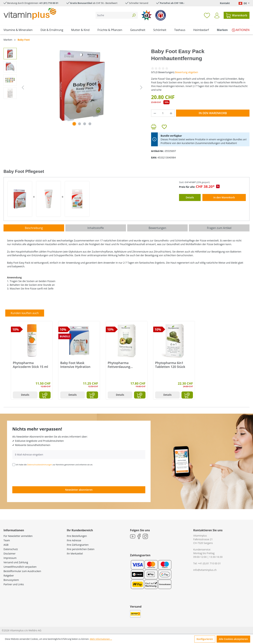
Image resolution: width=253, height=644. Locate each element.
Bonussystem (11, 580)
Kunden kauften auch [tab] (25, 313)
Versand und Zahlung (16, 562)
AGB (6, 545)
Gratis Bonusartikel (81, 3)
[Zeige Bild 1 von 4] (74, 124)
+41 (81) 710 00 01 (49, 3)
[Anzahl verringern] (155, 113)
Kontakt (225, 3)
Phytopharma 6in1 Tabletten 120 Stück (170, 365)
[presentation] (39, 476)
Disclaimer (9, 554)
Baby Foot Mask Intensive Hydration (75, 365)
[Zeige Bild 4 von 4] (90, 124)
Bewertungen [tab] (157, 228)
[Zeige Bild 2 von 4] (79, 124)
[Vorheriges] (23, 87)
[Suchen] (134, 15)
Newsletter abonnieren (79, 490)
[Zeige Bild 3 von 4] (85, 124)
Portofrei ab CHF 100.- (172, 3)
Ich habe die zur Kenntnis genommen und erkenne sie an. (54, 465)
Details (25, 395)
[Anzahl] (163, 113)
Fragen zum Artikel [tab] (219, 228)
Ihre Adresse (74, 540)
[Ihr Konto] (217, 15)
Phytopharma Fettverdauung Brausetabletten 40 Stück (122, 365)
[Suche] (113, 15)
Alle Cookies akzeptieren (233, 639)
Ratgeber (9, 576)
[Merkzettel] (207, 15)
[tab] (34, 228)
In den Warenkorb (213, 113)
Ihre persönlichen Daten (81, 549)
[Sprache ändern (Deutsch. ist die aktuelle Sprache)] (244, 3)
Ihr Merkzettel (75, 554)
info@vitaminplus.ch (205, 570)
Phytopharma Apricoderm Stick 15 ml (30, 365)
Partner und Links (14, 584)
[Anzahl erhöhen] (171, 113)
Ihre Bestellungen (77, 536)
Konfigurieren (205, 639)
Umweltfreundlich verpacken (20, 567)
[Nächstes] (141, 87)
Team (7, 540)
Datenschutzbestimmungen (40, 465)
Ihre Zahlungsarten (78, 545)
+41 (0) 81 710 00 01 (209, 563)
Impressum (10, 558)
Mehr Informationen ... (101, 639)
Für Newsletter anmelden (18, 536)
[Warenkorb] (237, 15)
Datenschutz (11, 549)
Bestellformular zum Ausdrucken (22, 571)
